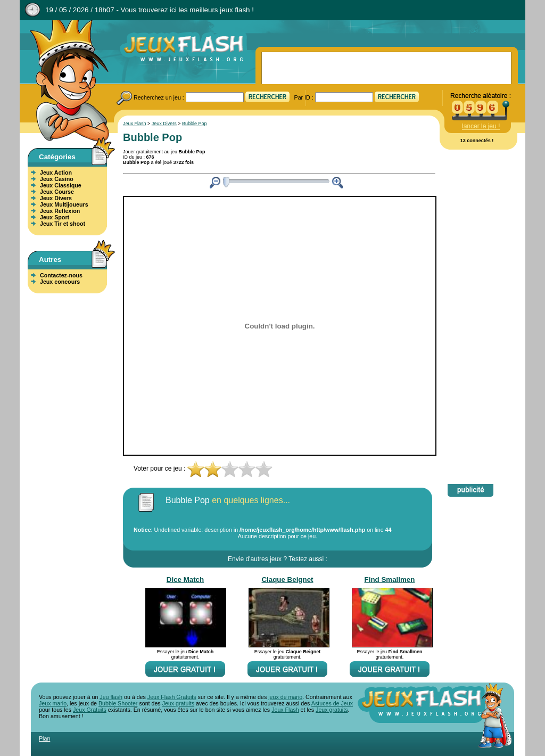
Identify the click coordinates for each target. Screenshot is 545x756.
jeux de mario (285, 697)
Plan (44, 738)
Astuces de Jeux (332, 703)
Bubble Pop (195, 124)
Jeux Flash (65, 81)
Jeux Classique (61, 185)
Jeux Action (56, 172)
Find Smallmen (390, 580)
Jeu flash (111, 697)
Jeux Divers (56, 198)
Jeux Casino (57, 179)
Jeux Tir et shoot (63, 224)
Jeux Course (57, 192)
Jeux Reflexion (60, 211)
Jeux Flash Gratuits (172, 697)
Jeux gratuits (178, 703)
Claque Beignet (287, 580)
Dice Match (185, 580)
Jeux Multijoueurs (64, 204)
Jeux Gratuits (90, 710)
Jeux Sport (55, 217)
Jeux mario (53, 703)
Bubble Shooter (118, 703)
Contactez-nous (61, 275)
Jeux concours (60, 282)
